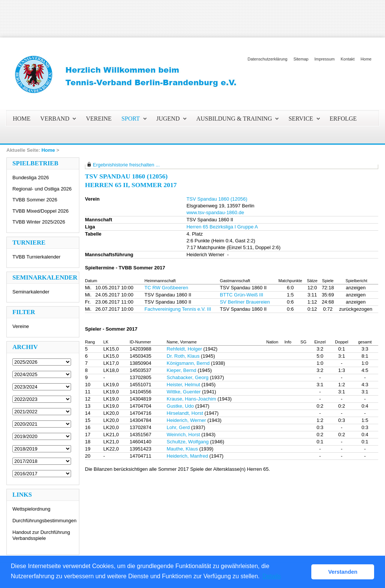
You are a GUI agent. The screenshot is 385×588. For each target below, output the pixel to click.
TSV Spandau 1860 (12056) (217, 199)
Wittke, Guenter (183, 392)
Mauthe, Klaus (182, 449)
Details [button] (272, 576)
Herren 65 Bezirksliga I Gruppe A (222, 227)
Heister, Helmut (183, 385)
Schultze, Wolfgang (188, 442)
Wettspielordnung (31, 509)
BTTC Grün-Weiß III (242, 295)
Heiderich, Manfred (187, 456)
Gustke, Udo (180, 406)
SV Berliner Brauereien (245, 302)
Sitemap (301, 59)
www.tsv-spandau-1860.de (215, 212)
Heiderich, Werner (186, 420)
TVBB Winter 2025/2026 (39, 222)
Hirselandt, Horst (185, 413)
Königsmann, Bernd (188, 363)
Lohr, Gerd (178, 427)
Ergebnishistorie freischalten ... (126, 165)
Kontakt (348, 59)
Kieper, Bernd (181, 370)
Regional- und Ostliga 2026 (42, 189)
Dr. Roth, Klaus (183, 356)
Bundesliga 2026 (31, 178)
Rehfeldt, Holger (184, 349)
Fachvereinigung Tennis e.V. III (178, 309)
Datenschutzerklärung (268, 59)
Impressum (324, 59)
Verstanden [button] (343, 572)
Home (366, 59)
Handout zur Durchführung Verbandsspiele (41, 535)
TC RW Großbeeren (166, 288)
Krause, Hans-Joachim (191, 399)
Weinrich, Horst (183, 435)
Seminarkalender (31, 292)
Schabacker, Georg (187, 377)
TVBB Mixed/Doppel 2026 (41, 211)
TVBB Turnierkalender (36, 257)
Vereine (21, 326)
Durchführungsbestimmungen (45, 521)
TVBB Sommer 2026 (35, 200)
